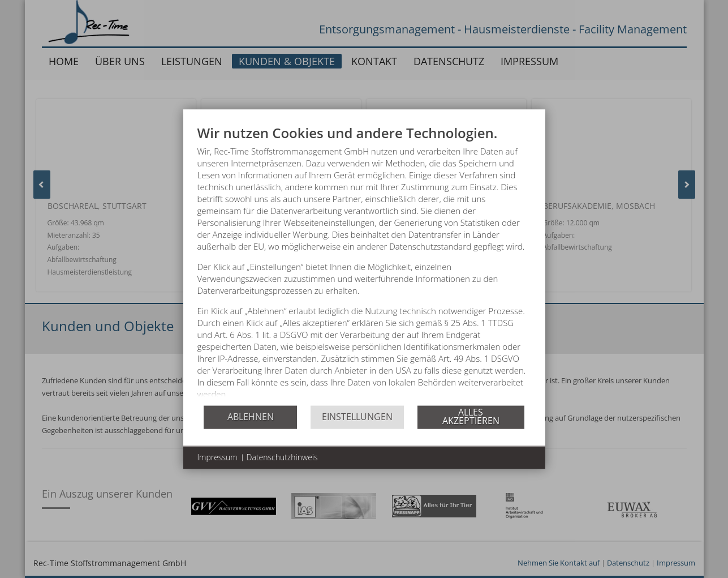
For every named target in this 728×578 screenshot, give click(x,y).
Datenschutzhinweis (282, 462)
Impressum (217, 462)
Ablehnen (251, 422)
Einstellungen (357, 422)
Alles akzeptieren (471, 422)
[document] (364, 264)
